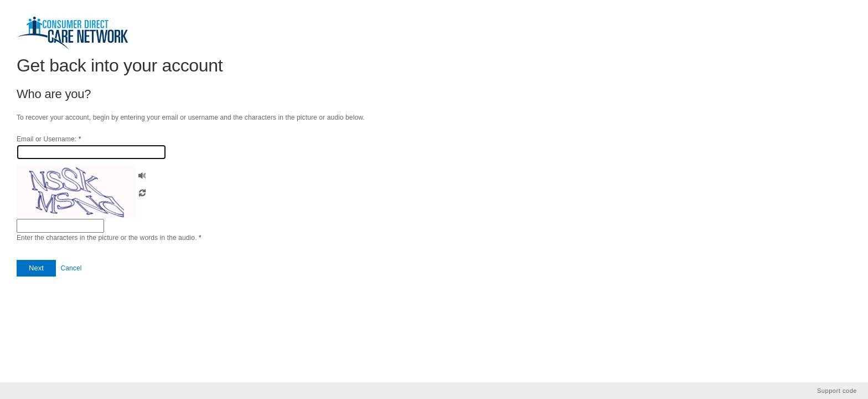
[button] (142, 174)
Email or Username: (49, 139)
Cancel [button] (71, 268)
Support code (837, 391)
